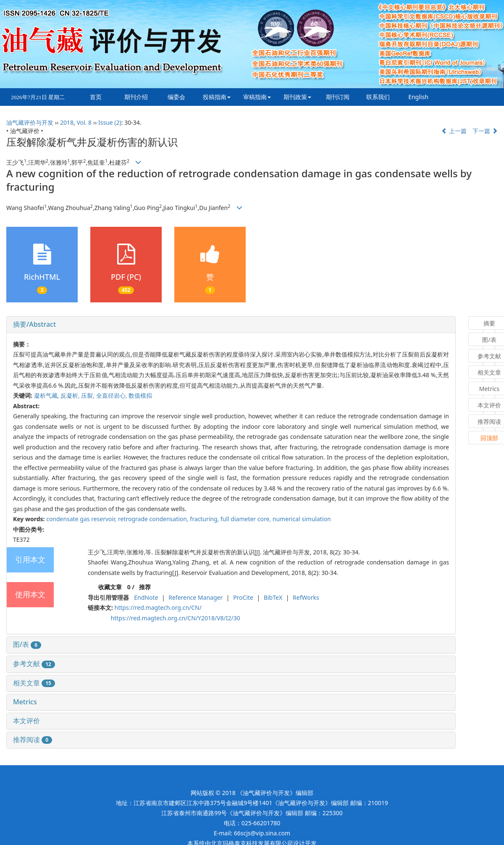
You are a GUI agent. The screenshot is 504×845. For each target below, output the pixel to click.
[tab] (231, 325)
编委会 (176, 97)
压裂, (88, 395)
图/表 (27, 644)
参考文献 (34, 664)
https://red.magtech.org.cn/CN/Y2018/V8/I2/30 (176, 618)
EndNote (146, 597)
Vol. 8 (84, 122)
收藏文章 (110, 587)
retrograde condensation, (154, 519)
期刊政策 (297, 97)
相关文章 (34, 683)
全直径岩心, (112, 395)
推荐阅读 (33, 740)
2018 (67, 122)
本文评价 (26, 721)
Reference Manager (196, 597)
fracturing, (205, 519)
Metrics (25, 702)
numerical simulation (302, 519)
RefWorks (306, 597)
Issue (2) (110, 122)
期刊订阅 (338, 97)
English (418, 97)
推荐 (145, 587)
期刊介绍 (136, 97)
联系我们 (378, 97)
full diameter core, (247, 519)
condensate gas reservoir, (82, 519)
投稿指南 (217, 97)
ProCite (243, 597)
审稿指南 (257, 97)
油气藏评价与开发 (30, 122)
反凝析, (71, 395)
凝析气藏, (47, 395)
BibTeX (273, 597)
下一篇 (485, 131)
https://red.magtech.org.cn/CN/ (158, 608)
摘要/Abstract (34, 324)
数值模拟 (140, 395)
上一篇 (454, 131)
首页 (96, 97)
